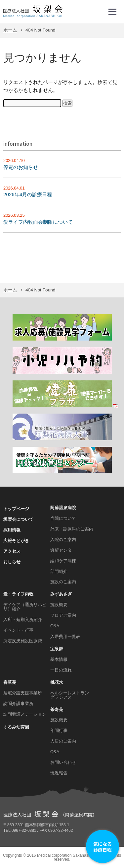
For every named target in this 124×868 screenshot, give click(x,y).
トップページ (16, 509)
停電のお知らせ (21, 167)
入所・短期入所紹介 (23, 620)
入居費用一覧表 (65, 636)
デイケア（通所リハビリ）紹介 (25, 607)
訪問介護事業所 (18, 704)
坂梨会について (18, 519)
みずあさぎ (61, 594)
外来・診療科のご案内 (72, 529)
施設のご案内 (63, 582)
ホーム (10, 30)
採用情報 (12, 530)
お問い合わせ (63, 762)
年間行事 (59, 730)
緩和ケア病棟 (63, 561)
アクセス (12, 551)
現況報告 (59, 773)
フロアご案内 (63, 615)
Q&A (55, 626)
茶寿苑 (57, 710)
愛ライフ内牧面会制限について (38, 222)
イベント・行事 (18, 630)
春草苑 (10, 682)
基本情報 (59, 659)
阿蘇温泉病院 (63, 508)
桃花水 (57, 682)
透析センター (63, 550)
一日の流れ (61, 670)
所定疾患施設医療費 (23, 641)
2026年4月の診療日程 (28, 194)
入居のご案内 (63, 741)
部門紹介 (59, 571)
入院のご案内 (63, 540)
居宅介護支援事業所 (23, 693)
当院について (63, 518)
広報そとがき (16, 541)
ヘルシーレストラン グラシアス (70, 695)
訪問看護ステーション (25, 714)
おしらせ (12, 562)
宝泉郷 (57, 649)
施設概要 (59, 605)
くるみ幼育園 (16, 727)
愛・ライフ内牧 (18, 594)
